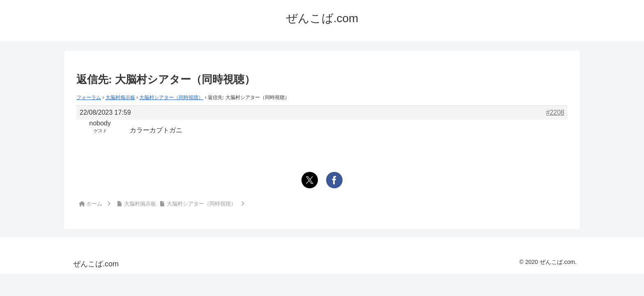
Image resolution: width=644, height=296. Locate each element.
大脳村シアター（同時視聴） (171, 97)
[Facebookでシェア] (334, 180)
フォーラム (89, 97)
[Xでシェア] (310, 180)
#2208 (555, 112)
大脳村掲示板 (120, 97)
